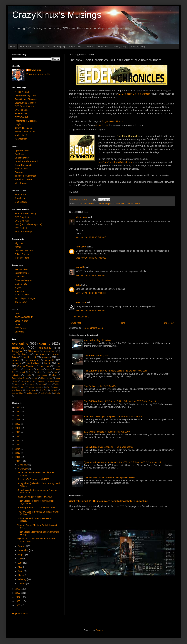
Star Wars (20, 332)
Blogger (99, 630)
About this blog (138, 47)
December (23, 465)
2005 (18, 605)
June (20, 563)
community (45, 348)
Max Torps (81, 302)
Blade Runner (21, 321)
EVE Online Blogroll (24, 232)
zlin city (57, 393)
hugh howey (19, 384)
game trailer (30, 390)
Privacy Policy (120, 47)
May (20, 567)
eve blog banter (20, 354)
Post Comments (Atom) (93, 328)
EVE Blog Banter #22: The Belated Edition (37, 508)
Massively (19, 291)
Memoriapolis (21, 202)
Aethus (18, 247)
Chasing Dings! (22, 158)
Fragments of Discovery (26, 121)
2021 (18, 428)
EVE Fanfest (21, 228)
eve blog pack (30, 357)
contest (80, 204)
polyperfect (43, 390)
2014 (18, 449)
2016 (18, 440)
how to (48, 363)
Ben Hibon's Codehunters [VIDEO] (34, 479)
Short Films (103, 47)
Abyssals (19, 243)
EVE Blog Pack (22, 221)
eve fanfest (40, 354)
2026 (18, 407)
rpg (58, 363)
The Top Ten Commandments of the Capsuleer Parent (110, 477)
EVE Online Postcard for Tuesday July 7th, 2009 (107, 432)
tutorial (22, 372)
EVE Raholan (21, 110)
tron (55, 372)
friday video (33, 351)
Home (13, 47)
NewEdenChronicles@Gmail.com (115, 162)
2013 (18, 453)
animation (17, 363)
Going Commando (24, 165)
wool (50, 384)
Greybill (18, 124)
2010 (18, 461)
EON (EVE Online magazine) (29, 224)
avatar (49, 369)
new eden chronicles (125, 204)
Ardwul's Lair (102, 125)
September (23, 550)
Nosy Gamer (21, 139)
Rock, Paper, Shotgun (25, 298)
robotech (41, 384)
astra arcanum (38, 381)
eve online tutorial (53, 381)
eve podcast (110, 204)
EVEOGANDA (22, 117)
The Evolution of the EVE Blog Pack (101, 386)
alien (54, 375)
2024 (18, 416)
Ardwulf (80, 267)
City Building (75, 47)
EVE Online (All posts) (25, 214)
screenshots (50, 351)
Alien (17, 314)
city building (33, 363)
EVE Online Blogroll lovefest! (98, 340)
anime (23, 387)
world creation (32, 393)
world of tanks (46, 393)
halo (48, 372)
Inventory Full (21, 169)
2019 (18, 432)
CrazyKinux (35, 70)
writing (40, 369)
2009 (18, 589)
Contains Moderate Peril (26, 161)
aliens (40, 372)
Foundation (20, 198)
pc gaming (46, 357)
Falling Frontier (22, 254)
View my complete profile (38, 74)
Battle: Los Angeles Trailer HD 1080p (35, 497)
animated (16, 375)
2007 (18, 597)
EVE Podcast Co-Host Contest (134, 94)
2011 (18, 457)
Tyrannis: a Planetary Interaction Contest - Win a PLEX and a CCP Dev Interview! (123, 462)
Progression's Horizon (113, 121)
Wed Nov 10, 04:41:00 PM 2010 (91, 237)
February (22, 579)
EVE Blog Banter (23, 217)
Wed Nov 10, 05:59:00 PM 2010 (91, 275)
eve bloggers (31, 360)
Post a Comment (81, 317)
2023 (18, 420)
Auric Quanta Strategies (26, 99)
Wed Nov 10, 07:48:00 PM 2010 (91, 310)
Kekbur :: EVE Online (25, 132)
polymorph (31, 384)
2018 (18, 436)
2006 (18, 601)
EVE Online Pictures (24, 106)
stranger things (18, 393)
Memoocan (81, 217)
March (21, 575)
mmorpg (18, 348)
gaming (45, 343)
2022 (18, 424)
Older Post (169, 323)
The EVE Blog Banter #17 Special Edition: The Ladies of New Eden (116, 371)
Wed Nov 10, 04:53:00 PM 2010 (91, 258)
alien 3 (35, 378)
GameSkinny (21, 284)
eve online (99, 204)
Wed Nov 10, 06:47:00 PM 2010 (91, 293)
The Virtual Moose (23, 179)
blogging (17, 351)
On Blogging (59, 47)
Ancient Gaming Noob (25, 95)
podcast (138, 204)
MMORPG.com (22, 295)
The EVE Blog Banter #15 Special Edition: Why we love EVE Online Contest (120, 401)
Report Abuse (20, 613)
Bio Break (19, 154)
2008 (18, 593)
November (23, 469)
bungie (28, 375)
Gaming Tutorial (25, 366)
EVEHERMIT (21, 114)
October (22, 546)
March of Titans (22, 258)
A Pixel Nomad (22, 92)
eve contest (89, 204)
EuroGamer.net (22, 273)
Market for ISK (22, 135)
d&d (48, 387)
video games (41, 375)
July (20, 559)
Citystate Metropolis (24, 250)
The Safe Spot (42, 47)
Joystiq (18, 288)
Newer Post (75, 323)
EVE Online (25, 47)
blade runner (47, 378)
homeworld (29, 369)
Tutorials (89, 47)
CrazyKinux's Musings (57, 15)
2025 (18, 411)
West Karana (21, 183)
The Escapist (21, 302)
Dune (17, 324)
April (20, 571)
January (22, 584)
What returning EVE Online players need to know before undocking (109, 501)
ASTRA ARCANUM (24, 317)
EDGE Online (21, 269)
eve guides (49, 360)
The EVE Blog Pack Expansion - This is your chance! (109, 447)
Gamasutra (20, 277)
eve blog (44, 366)
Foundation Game (20, 378)
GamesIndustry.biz (24, 280)
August (21, 555)
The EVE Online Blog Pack (97, 356)
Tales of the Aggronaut (25, 176)
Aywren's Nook (22, 150)
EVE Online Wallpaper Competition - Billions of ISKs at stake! (113, 417)
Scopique (19, 172)
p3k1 (78, 285)
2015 (18, 445)
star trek (54, 390)
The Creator (25, 381)
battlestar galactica (36, 387)
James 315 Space (23, 128)
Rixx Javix (81, 247)
